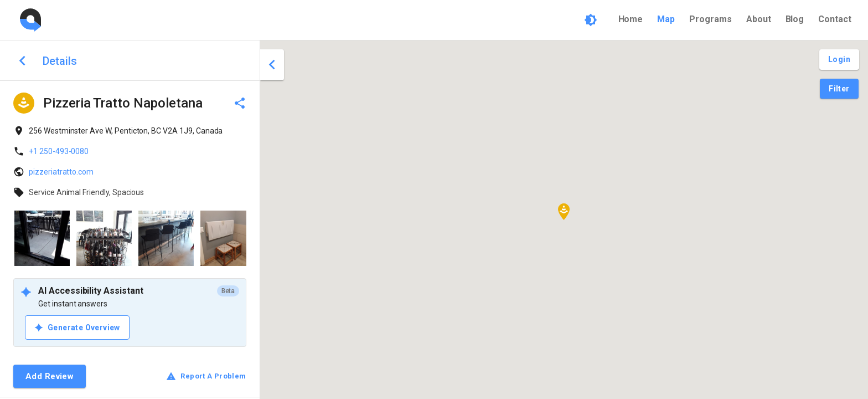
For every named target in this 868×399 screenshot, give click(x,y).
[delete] (240, 103)
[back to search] (22, 61)
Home (631, 19)
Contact (835, 19)
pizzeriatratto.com (61, 172)
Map (666, 19)
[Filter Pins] (839, 89)
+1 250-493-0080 (59, 151)
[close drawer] (272, 65)
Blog (795, 19)
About (759, 19)
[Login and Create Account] (839, 60)
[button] (564, 212)
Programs (711, 19)
